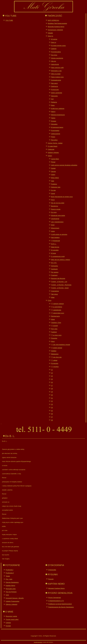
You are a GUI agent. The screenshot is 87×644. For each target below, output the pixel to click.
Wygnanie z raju (56, 71)
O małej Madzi (53, 146)
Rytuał (53, 162)
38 (52, 420)
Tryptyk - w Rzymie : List (59, 282)
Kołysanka (54, 266)
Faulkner (54, 332)
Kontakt (8, 626)
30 (52, 395)
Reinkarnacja (55, 316)
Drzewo (54, 121)
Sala (53, 181)
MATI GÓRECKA (54, 20)
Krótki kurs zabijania (58, 109)
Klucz (53, 200)
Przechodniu (55, 131)
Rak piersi (54, 83)
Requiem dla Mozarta (58, 278)
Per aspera (55, 272)
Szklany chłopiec (53, 153)
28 (52, 389)
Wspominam (55, 228)
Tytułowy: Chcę (56, 323)
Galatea (54, 351)
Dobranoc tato (56, 187)
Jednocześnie (56, 134)
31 (52, 398)
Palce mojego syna (57, 77)
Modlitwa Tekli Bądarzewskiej (57, 23)
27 (52, 386)
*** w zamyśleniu (57, 307)
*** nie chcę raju (56, 357)
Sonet (53, 193)
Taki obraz (54, 294)
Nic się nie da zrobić (58, 203)
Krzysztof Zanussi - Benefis (15, 598)
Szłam (50, 156)
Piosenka (54, 338)
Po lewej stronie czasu (58, 46)
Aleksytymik (55, 64)
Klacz (53, 341)
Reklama (54, 102)
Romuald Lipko (11, 589)
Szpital (53, 168)
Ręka (53, 105)
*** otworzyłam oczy (58, 313)
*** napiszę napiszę (57, 304)
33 (52, 404)
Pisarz (53, 137)
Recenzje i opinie (11, 616)
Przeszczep (55, 90)
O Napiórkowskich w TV (56, 601)
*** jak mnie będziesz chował (60, 345)
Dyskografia (52, 570)
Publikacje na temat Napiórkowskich (60, 604)
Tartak (8, 576)
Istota (53, 231)
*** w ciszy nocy (56, 335)
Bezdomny (55, 206)
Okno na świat (56, 74)
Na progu (54, 55)
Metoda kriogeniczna (58, 115)
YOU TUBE (9, 20)
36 (52, 414)
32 (52, 401)
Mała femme (55, 247)
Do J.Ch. (54, 263)
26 (52, 382)
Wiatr (53, 297)
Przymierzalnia (56, 52)
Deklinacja (54, 86)
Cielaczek (51, 149)
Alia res (54, 61)
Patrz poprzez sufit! (57, 68)
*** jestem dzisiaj (57, 348)
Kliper (53, 319)
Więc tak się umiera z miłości (61, 260)
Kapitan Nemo (10, 586)
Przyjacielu (55, 363)
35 (52, 411)
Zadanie (54, 49)
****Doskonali (55, 241)
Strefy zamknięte (57, 93)
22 (52, 370)
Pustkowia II (10, 573)
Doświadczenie (56, 80)
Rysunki (51, 579)
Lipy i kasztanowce (57, 222)
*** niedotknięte (56, 310)
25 (52, 379)
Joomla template (38, 642)
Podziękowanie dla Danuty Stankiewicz (61, 607)
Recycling (54, 140)
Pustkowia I (10, 570)
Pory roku (54, 329)
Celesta (8, 623)
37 (52, 417)
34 (52, 408)
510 (52, 99)
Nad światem (55, 237)
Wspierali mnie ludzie (58, 215)
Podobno (54, 184)
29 (52, 392)
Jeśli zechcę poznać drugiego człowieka (64, 165)
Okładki (50, 33)
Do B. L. (54, 244)
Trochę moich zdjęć (12, 619)
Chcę (50, 300)
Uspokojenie (55, 219)
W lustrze (54, 39)
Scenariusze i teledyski (55, 30)
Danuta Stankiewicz (12, 582)
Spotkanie (54, 269)
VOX (7, 595)
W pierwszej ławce (57, 127)
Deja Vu (51, 36)
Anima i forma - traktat (55, 143)
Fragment (54, 275)
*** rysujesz (55, 367)
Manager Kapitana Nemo (56, 588)
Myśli (53, 225)
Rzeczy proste (56, 209)
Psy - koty (9, 579)
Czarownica (55, 291)
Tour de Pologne (11, 592)
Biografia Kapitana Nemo (56, 27)
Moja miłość (55, 178)
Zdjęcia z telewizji (11, 604)
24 (52, 376)
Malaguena (55, 354)
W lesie (54, 253)
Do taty (53, 190)
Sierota (53, 171)
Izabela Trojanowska (13, 601)
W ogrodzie (55, 250)
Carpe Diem (55, 159)
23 (52, 373)
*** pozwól (54, 326)
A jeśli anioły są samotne (59, 234)
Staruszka (54, 96)
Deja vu (54, 42)
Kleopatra (54, 124)
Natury (53, 112)
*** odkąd (54, 360)
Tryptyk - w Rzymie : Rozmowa (61, 285)
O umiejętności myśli (58, 256)
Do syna (54, 212)
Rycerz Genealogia (55, 598)
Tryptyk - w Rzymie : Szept (60, 288)
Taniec (53, 118)
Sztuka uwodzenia (57, 58)
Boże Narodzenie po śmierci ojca (62, 197)
